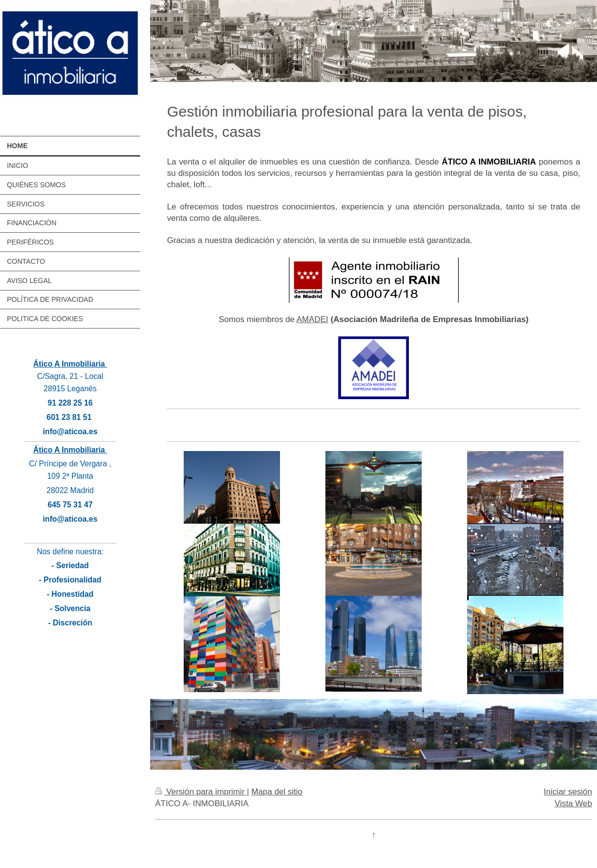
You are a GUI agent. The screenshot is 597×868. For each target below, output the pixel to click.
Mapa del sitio (277, 792)
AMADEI (312, 319)
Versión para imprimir (201, 792)
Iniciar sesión (568, 792)
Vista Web (573, 804)
